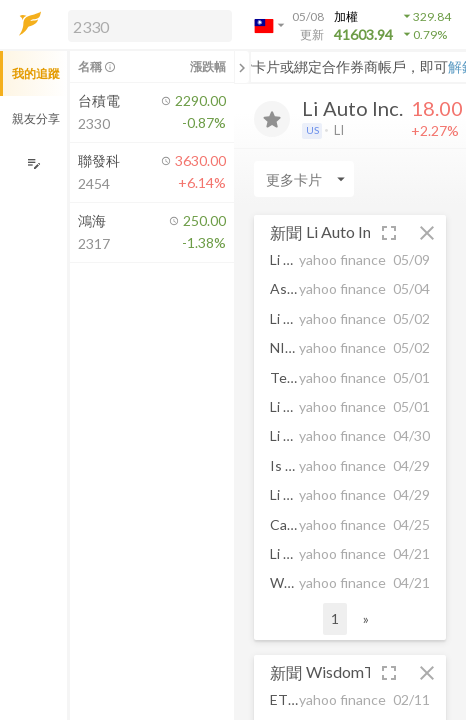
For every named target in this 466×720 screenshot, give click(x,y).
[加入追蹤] (272, 119)
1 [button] (335, 618)
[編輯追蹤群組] (33, 163)
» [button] (366, 618)
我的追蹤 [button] (36, 73)
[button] (146, 25)
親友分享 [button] (36, 118)
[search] (150, 26)
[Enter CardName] (304, 179)
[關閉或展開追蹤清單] (242, 67)
